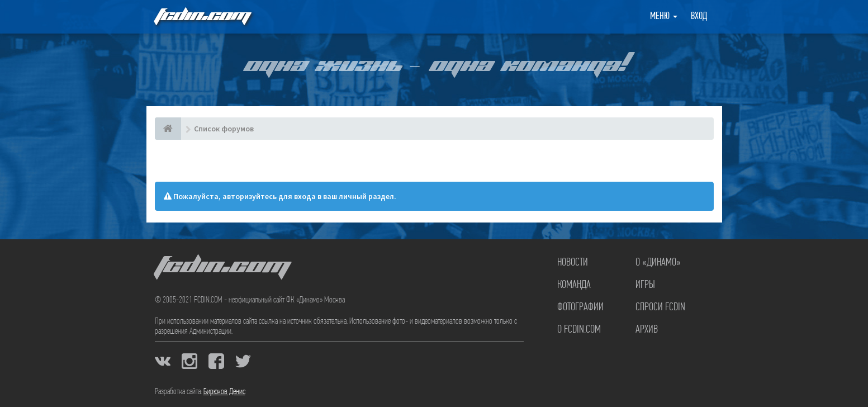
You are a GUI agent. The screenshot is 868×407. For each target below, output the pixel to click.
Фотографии (580, 307)
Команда (574, 285)
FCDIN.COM (202, 16)
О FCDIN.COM (579, 330)
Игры (645, 285)
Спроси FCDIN (660, 307)
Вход (699, 16)
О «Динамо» (658, 263)
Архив (647, 330)
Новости (573, 263)
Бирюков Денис (224, 392)
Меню (664, 16)
